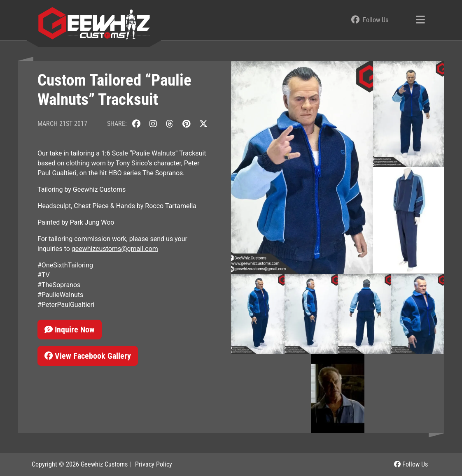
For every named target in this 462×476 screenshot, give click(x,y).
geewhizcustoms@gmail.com (115, 249)
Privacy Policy (154, 464)
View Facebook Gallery (88, 356)
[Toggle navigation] (420, 20)
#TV (44, 275)
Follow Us (411, 464)
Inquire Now (70, 330)
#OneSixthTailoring (65, 265)
